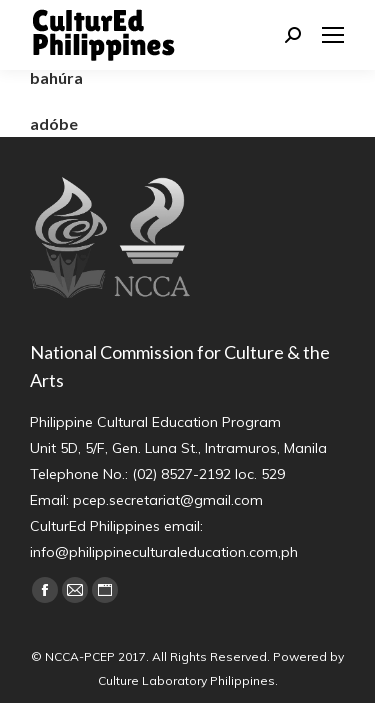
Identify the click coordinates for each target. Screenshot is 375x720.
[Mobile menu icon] (333, 35)
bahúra (56, 77)
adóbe (54, 123)
